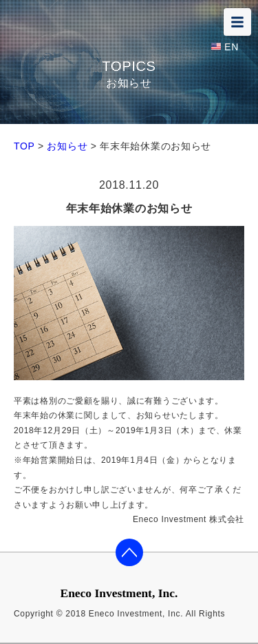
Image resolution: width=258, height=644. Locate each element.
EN (232, 47)
